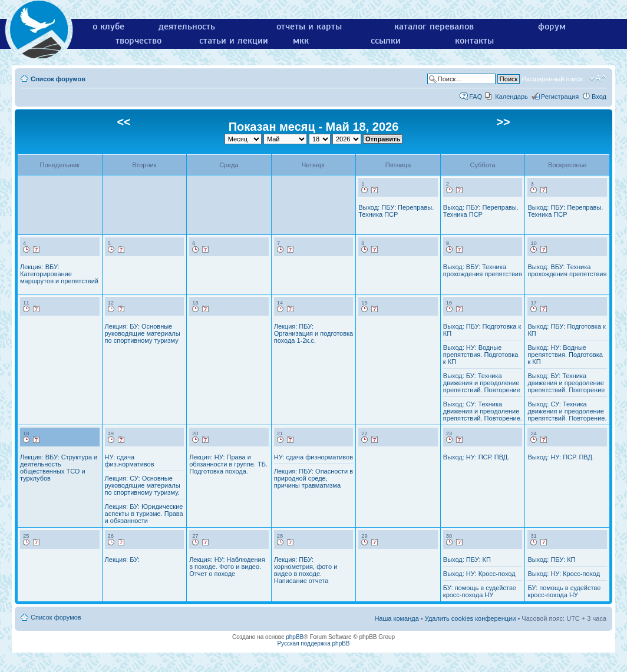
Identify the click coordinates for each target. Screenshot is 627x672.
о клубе (108, 27)
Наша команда (396, 618)
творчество (138, 41)
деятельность (187, 27)
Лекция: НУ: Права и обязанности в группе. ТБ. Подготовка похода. (228, 464)
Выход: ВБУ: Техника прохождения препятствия (483, 270)
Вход (599, 97)
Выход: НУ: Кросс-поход (479, 574)
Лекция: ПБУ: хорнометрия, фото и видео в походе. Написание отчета (306, 570)
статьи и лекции (234, 41)
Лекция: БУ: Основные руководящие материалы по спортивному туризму (143, 333)
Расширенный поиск (552, 79)
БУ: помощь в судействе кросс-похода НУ (480, 591)
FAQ (476, 97)
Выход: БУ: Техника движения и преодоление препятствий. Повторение (482, 383)
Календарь (511, 97)
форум (552, 27)
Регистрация (560, 97)
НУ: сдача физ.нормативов (130, 461)
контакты (474, 41)
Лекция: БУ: (122, 560)
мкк (301, 41)
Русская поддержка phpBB (313, 643)
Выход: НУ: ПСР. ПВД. (476, 457)
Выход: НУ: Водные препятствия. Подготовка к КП (481, 355)
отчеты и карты (309, 27)
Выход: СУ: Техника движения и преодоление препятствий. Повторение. (483, 411)
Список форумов (58, 79)
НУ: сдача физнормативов (313, 457)
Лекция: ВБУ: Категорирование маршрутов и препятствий (59, 274)
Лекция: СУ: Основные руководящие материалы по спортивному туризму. (143, 485)
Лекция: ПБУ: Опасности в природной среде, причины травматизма (313, 478)
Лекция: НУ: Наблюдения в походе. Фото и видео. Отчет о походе (227, 567)
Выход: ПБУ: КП (467, 560)
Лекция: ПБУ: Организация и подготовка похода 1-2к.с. (314, 333)
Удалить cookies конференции (471, 618)
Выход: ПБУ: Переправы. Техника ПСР (396, 211)
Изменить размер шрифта (598, 78)
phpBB (295, 637)
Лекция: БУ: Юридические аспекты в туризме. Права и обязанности (144, 514)
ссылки (386, 41)
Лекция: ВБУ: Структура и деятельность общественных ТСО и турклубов (59, 468)
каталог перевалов (434, 27)
